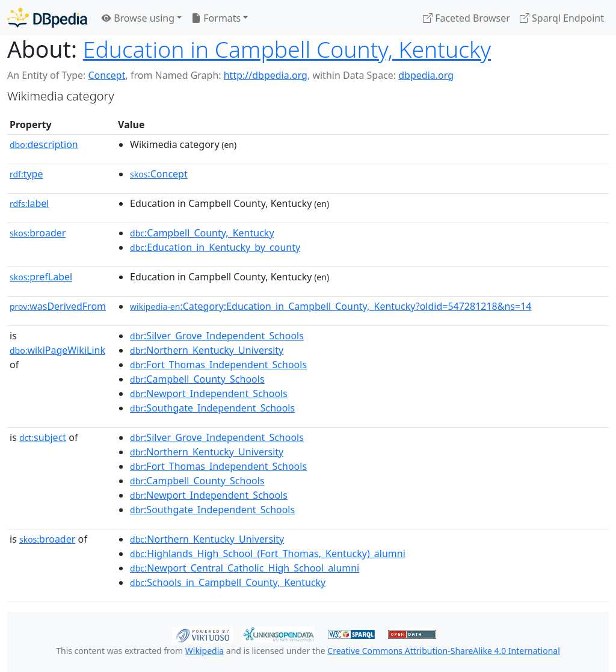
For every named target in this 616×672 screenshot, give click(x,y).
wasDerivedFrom (58, 306)
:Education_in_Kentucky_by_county (215, 247)
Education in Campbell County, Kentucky (287, 49)
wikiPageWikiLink (57, 350)
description (44, 144)
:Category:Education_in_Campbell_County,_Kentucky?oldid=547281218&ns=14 (331, 306)
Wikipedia (205, 651)
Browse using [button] (138, 18)
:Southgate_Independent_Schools (212, 408)
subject (43, 437)
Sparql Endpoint (562, 18)
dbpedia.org (426, 75)
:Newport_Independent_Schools (209, 393)
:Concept (159, 174)
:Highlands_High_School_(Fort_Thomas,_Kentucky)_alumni (268, 553)
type (26, 174)
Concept (106, 75)
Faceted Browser (467, 18)
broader (38, 233)
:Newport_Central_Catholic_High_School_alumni (245, 568)
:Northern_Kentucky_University (207, 350)
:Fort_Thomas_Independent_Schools (218, 365)
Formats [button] (216, 18)
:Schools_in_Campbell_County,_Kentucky (228, 582)
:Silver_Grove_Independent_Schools (217, 336)
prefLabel (41, 277)
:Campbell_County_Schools (197, 379)
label (29, 203)
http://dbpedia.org (266, 75)
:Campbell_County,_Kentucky (202, 233)
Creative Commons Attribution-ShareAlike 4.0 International (443, 651)
